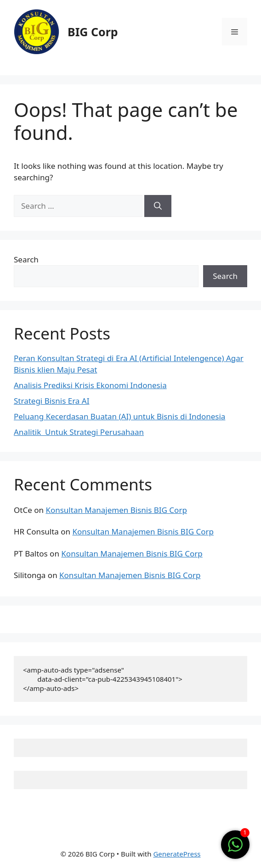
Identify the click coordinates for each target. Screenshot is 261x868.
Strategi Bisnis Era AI (51, 401)
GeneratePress (177, 854)
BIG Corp (93, 32)
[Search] (158, 206)
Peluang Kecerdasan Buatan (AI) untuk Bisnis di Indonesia (119, 416)
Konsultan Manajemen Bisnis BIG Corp (116, 510)
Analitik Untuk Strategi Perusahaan (79, 432)
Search (26, 259)
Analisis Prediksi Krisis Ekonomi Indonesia (90, 385)
